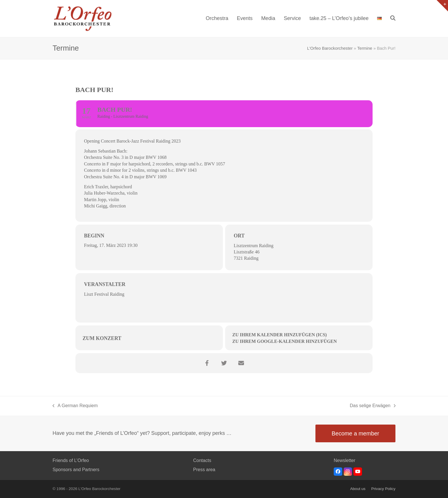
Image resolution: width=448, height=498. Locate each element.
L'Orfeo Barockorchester (330, 48)
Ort (239, 236)
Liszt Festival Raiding (104, 294)
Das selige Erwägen (373, 406)
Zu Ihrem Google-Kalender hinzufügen (285, 341)
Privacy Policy (383, 489)
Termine (365, 48)
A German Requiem (75, 406)
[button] (393, 19)
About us (358, 489)
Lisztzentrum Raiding (254, 246)
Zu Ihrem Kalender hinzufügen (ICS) (280, 335)
